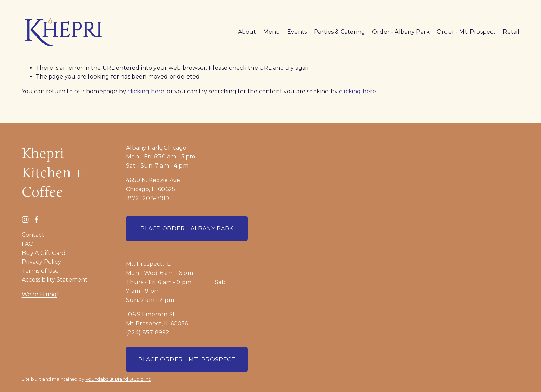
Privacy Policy (41, 262)
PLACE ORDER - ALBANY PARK (187, 228)
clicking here (146, 91)
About (247, 32)
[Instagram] (25, 219)
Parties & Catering (339, 32)
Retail (511, 32)
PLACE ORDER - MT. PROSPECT (187, 360)
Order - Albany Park (401, 32)
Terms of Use (40, 271)
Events (297, 32)
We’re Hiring (39, 294)
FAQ (28, 244)
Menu (272, 32)
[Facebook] (37, 219)
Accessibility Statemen (54, 280)
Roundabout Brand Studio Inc (118, 379)
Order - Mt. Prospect (466, 32)
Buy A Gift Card (44, 253)
